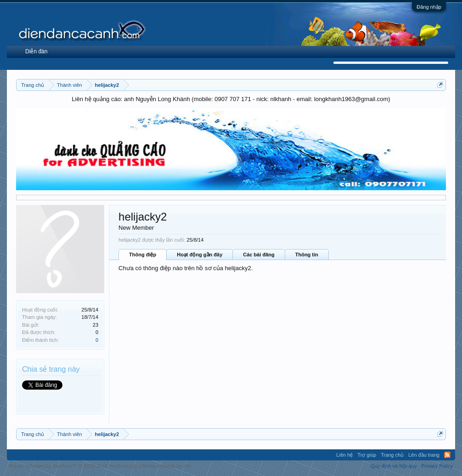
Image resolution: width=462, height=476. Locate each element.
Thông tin (307, 255)
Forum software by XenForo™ (74, 466)
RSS (447, 455)
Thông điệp (143, 255)
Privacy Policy (437, 466)
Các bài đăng (259, 255)
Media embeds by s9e (167, 466)
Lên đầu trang (424, 455)
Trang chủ (392, 455)
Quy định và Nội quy (394, 466)
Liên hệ (344, 455)
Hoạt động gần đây (200, 255)
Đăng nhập (429, 7)
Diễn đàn (36, 51)
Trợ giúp (367, 455)
